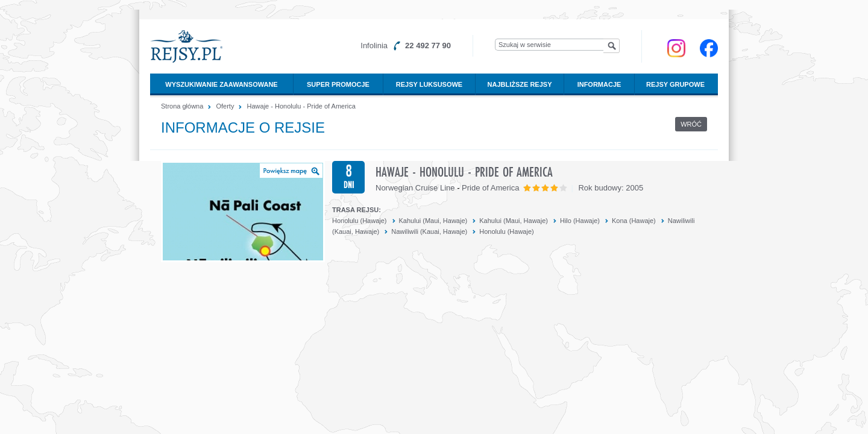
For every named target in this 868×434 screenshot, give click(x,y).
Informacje (599, 84)
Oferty (225, 106)
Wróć (691, 124)
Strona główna (182, 106)
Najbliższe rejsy (520, 84)
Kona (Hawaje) (634, 221)
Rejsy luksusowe (429, 84)
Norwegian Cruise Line (415, 188)
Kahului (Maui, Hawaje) (433, 221)
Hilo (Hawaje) (580, 221)
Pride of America (490, 188)
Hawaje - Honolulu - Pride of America (301, 106)
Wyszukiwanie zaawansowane (221, 84)
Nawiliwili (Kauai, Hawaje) (429, 231)
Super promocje (338, 84)
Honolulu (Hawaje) (360, 221)
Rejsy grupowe (675, 84)
